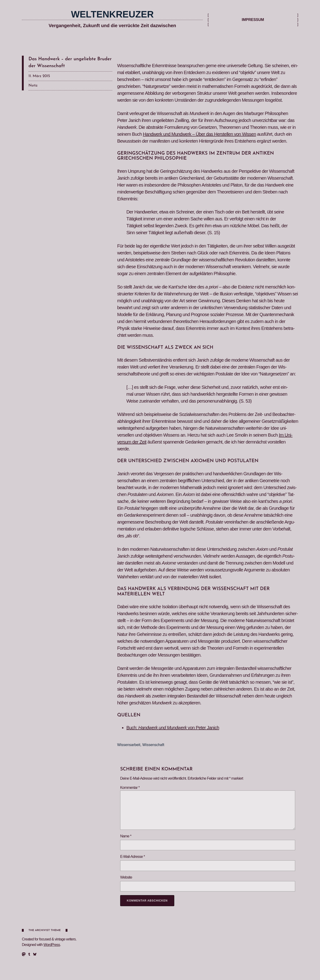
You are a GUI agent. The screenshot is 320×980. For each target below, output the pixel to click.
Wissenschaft (153, 745)
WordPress (52, 945)
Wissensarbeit (129, 745)
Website (126, 877)
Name (126, 836)
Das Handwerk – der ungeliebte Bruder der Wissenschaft (70, 63)
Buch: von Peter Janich (173, 728)
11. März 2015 (39, 76)
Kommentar (130, 788)
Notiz (33, 86)
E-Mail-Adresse (132, 857)
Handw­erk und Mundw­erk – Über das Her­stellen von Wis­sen (199, 134)
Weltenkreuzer (112, 14)
